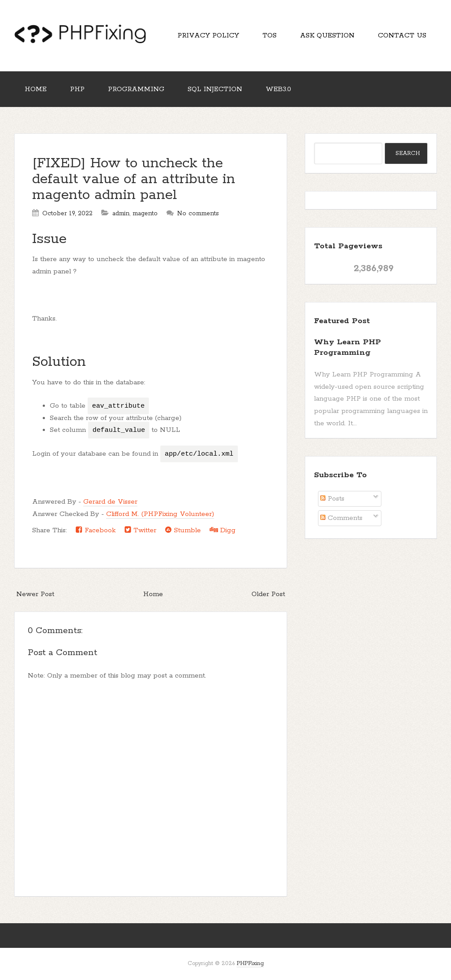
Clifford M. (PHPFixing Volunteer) (160, 514)
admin (121, 214)
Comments (341, 518)
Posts (332, 499)
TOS (270, 35)
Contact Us (402, 35)
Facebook (96, 530)
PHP (77, 89)
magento (145, 214)
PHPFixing (250, 963)
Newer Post (35, 594)
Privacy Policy (208, 35)
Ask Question (327, 35)
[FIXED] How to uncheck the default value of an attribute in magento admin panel (134, 179)
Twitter (140, 530)
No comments (198, 214)
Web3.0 (278, 89)
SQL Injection (215, 89)
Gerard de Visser (110, 502)
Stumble (183, 530)
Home (36, 89)
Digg (223, 530)
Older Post (268, 594)
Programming (136, 89)
